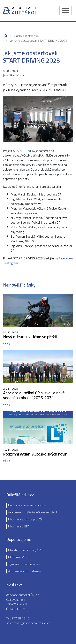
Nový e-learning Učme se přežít (30, 337)
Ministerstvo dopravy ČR (24, 550)
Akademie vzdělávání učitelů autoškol (32, 512)
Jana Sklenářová (13, 75)
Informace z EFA (19, 526)
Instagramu (12, 263)
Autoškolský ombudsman (25, 571)
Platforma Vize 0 (19, 557)
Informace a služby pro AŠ (25, 519)
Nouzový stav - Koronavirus (27, 505)
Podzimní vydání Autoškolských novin (35, 454)
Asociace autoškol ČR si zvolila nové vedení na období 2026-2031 (34, 395)
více (6, 343)
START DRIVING (24, 151)
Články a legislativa (26, 36)
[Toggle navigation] (66, 11)
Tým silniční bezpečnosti (24, 564)
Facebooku (66, 258)
